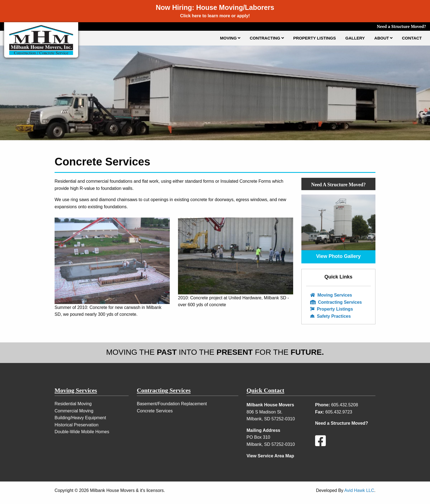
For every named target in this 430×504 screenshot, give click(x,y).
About (384, 38)
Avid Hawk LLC (359, 490)
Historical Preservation (77, 425)
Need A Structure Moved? (338, 185)
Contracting (267, 38)
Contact (412, 38)
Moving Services (331, 295)
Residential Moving (73, 404)
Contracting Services (336, 302)
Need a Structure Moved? (401, 26)
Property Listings (315, 38)
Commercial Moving (74, 411)
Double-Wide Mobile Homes (82, 432)
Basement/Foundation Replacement (172, 404)
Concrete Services (155, 411)
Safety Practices (330, 316)
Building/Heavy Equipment (80, 418)
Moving (230, 38)
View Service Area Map (270, 456)
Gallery (355, 38)
